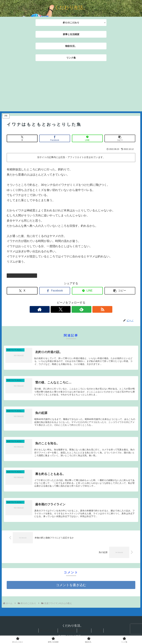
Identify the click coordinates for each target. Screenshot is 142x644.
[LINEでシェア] (87, 138)
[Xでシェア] (22, 138)
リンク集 (99, 632)
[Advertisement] (71, 88)
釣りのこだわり (47, 632)
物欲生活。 (84, 632)
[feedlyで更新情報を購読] (75, 309)
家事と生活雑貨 (67, 632)
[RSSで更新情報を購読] (83, 309)
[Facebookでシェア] (55, 138)
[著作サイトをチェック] (60, 309)
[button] (120, 138)
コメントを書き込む (71, 587)
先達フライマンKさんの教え (22, 275)
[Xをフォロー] (67, 309)
